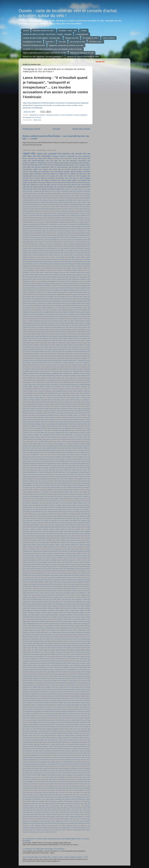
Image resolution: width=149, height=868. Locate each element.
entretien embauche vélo (30, 439)
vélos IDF (60, 810)
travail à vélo (47, 698)
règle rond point (45, 643)
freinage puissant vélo (66, 461)
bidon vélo (44, 303)
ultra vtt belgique (27, 703)
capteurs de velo (48, 338)
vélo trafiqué (87, 788)
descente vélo (27, 415)
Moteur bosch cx (85, 222)
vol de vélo (62, 185)
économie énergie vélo (56, 189)
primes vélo (55, 593)
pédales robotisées (53, 613)
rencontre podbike (70, 632)
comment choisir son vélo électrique (55, 367)
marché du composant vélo (52, 520)
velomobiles (83, 722)
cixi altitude (65, 360)
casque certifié (35, 343)
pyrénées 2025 (66, 606)
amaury (43, 268)
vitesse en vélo (38, 731)
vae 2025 (40, 185)
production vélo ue (65, 595)
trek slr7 (78, 698)
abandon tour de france (45, 248)
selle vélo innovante (62, 661)
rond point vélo (83, 637)
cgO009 (32, 349)
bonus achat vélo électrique (61, 316)
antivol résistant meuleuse (42, 275)
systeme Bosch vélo (52, 672)
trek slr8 (83, 698)
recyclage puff (54, 630)
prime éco (37, 593)
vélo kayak (87, 771)
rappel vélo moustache (42, 624)
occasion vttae (69, 562)
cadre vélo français (66, 330)
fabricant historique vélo (60, 444)
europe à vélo (61, 441)
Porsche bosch (27, 229)
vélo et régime (36, 768)
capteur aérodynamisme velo (43, 336)
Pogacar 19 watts (66, 226)
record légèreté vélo (50, 628)
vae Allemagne (84, 707)
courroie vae (87, 391)
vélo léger (50, 187)
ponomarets (75, 584)
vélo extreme (51, 768)
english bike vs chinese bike (74, 435)
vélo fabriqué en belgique (62, 768)
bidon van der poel (28, 303)
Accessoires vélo (84, 161)
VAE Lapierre (26, 242)
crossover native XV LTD (62, 398)
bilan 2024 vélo (67, 308)
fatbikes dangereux (52, 450)
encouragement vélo (49, 435)
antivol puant (80, 272)
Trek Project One (69, 240)
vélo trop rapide (48, 793)
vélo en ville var (76, 766)
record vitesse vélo (75, 628)
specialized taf (58, 665)
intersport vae (48, 492)
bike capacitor (86, 303)
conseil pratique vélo (58, 378)
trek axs (53, 698)
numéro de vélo (86, 560)
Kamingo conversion (42, 218)
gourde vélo (87, 470)
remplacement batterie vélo (43, 632)
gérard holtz (50, 479)
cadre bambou (57, 327)
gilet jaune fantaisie (62, 470)
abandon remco (86, 246)
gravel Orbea (62, 474)
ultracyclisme (36, 703)
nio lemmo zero (37, 553)
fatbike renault (34, 450)
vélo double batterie (65, 764)
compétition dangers (57, 373)
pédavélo (63, 615)
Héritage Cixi (84, 215)
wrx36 (32, 819)
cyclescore (35, 402)
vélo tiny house (43, 788)
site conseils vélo (69, 663)
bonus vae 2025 (79, 316)
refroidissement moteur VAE (68, 630)
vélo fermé (42, 187)
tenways (25, 678)
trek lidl (58, 698)
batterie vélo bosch (67, 297)
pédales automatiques (79, 608)
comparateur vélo (85, 367)
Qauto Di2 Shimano (36, 231)
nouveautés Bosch (60, 556)
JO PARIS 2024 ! (96, 42)
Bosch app (42, 200)
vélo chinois (74, 760)
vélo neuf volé (70, 779)
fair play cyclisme (78, 446)
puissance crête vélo (34, 606)
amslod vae (62, 268)
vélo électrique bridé (42, 801)
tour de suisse (78, 689)
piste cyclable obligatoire (60, 578)
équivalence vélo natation (60, 828)
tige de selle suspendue (79, 683)
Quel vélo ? (50, 42)
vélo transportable (60, 790)
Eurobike (51, 165)
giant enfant (84, 468)
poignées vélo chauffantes (30, 584)
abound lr (55, 248)
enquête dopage (35, 437)
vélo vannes (76, 793)
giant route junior (43, 470)
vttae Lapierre (59, 740)
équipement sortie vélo (73, 825)
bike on (49, 305)
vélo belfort (70, 753)
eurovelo (68, 441)
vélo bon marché (52, 755)
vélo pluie (77, 782)
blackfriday (64, 310)
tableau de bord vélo (53, 183)
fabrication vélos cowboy (30, 446)
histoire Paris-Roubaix (79, 481)
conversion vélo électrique (72, 387)
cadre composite (40, 330)
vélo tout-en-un (79, 788)
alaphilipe (88, 264)
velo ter (64, 722)
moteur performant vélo (29, 536)
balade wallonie (78, 292)
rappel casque (66, 180)
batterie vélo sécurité (79, 299)
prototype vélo (70, 602)
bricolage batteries (64, 323)
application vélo (45, 281)
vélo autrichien (52, 753)
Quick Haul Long (54, 231)
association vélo (68, 284)
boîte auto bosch (69, 321)
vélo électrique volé (66, 808)
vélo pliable (68, 187)
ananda (37, 270)
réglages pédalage (75, 650)
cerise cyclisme (86, 347)
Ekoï (61, 209)
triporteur (88, 698)
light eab (52, 503)
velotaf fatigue (74, 725)
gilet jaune (52, 470)
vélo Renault (40, 749)
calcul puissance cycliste (48, 332)
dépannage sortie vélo (71, 428)
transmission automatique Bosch (81, 694)
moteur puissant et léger (43, 536)
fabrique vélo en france (43, 446)
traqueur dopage (80, 696)
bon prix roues (79, 312)
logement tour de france (65, 509)
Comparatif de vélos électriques (78, 156)
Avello (24, 196)
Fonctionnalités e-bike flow (83, 211)
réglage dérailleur (56, 650)
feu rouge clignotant (68, 452)
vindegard (49, 729)
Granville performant (36, 215)
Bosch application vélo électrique (64, 200)
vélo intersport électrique (77, 771)
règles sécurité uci (85, 646)
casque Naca (26, 343)
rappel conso (76, 180)
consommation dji (40, 380)
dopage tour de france (57, 420)
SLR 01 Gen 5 (53, 233)
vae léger (47, 185)
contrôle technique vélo (47, 387)
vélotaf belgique (51, 817)
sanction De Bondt (34, 656)
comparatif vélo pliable (56, 369)
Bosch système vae (79, 200)
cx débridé (85, 400)
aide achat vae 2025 (39, 259)
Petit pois (36, 226)
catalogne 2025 (67, 347)
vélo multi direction (43, 779)
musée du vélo (65, 542)
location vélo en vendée (55, 507)
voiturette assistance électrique (53, 733)
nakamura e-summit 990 (63, 549)
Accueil (26, 30)
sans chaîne (51, 656)
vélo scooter (59, 786)
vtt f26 (75, 738)
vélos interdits (42, 189)
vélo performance (53, 782)
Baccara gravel (73, 198)
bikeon (39, 308)
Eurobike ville (38, 211)
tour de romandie (56, 689)
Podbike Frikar (56, 226)
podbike (87, 178)
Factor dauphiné (63, 211)
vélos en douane (51, 812)
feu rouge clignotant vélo (81, 452)
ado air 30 (49, 257)
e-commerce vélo (28, 433)
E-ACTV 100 (42, 165)
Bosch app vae (50, 200)
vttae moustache (34, 742)
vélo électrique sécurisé (41, 808)
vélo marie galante (67, 775)
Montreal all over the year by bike (38, 222)
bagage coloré (58, 290)
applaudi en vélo (77, 277)
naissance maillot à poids (57, 545)
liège (70, 505)
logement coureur (43, 509)
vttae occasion (43, 742)
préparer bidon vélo (73, 604)
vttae (46, 740)
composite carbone (78, 371)
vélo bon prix (61, 755)
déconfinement (67, 426)
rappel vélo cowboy (85, 621)
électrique (37, 825)
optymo (30, 564)
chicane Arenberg (78, 351)
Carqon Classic (77, 202)
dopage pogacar (29, 174)
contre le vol (50, 384)
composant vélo (57, 371)
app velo (88, 275)
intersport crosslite (79, 490)
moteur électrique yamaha (63, 540)
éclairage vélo (60, 821)
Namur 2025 (37, 224)
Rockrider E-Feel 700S (42, 233)
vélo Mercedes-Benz (78, 746)
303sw (47, 191)
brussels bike (44, 325)
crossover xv (26, 400)
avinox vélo (59, 288)
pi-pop (88, 575)
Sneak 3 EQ (56, 235)
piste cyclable (49, 578)
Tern (28, 237)
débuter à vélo (36, 426)
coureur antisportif (67, 115)
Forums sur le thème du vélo (34, 45)
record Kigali (75, 626)
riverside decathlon (33, 637)
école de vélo (68, 821)
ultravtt (42, 703)
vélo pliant (71, 782)
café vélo (83, 167)
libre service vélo (84, 501)
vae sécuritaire (66, 718)
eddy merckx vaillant (67, 433)
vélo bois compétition (32, 755)
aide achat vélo (49, 259)
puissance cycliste (46, 606)
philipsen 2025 (41, 575)
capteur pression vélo (74, 336)
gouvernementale (28, 472)
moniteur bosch (80, 529)
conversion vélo (59, 387)
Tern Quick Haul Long (36, 237)
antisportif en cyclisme (37, 115)
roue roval (54, 639)
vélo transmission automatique (46, 790)
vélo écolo (33, 189)
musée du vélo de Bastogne (78, 542)
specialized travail (68, 665)
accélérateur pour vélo (38, 253)
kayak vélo (42, 496)
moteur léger (75, 534)
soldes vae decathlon (30, 183)
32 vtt (51, 191)
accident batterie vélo (61, 251)
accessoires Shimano (77, 248)
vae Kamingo (47, 709)
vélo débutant (75, 764)
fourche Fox (87, 457)
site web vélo (78, 663)
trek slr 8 (73, 698)
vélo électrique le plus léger (79, 804)
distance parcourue (39, 417)
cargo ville (78, 341)
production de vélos (53, 595)
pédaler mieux (59, 608)
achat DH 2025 (59, 253)
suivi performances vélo (74, 670)
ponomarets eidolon (85, 584)
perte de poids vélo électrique (77, 573)
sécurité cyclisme (75, 672)
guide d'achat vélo (85, 477)
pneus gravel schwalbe (65, 580)
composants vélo (67, 371)
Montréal (52, 222)
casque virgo (48, 347)
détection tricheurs (70, 430)
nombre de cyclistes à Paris (68, 553)
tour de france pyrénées (34, 689)
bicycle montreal (32, 301)
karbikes (36, 496)
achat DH (51, 253)
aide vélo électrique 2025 (30, 262)
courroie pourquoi (67, 391)
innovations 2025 (49, 487)
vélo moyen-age (33, 779)
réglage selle (65, 650)
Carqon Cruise (86, 202)
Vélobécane (71, 244)
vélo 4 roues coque (68, 744)
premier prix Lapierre (47, 591)
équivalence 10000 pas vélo (44, 828)
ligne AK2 (64, 503)
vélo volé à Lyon (32, 795)
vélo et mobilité (27, 768)
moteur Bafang (59, 531)
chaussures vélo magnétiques (64, 351)
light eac (58, 503)
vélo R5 (34, 749)
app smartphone (68, 275)
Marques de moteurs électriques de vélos (83, 57)
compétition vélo (68, 373)
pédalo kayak (50, 615)
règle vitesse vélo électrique (79, 643)
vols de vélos (40, 735)
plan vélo (84, 578)
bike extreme (26, 305)
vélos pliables (26, 814)
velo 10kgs (87, 720)
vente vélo (81, 727)
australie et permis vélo (74, 286)
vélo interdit (66, 771)
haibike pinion (34, 481)
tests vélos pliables (60, 683)
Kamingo (70, 165)
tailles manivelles (59, 676)
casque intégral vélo (80, 345)
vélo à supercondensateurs (48, 797)
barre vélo (37, 294)
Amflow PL (33, 163)
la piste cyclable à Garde (57, 499)
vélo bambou (82, 158)
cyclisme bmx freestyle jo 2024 (76, 402)
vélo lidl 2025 (67, 773)
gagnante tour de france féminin (71, 463)
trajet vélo (37, 694)
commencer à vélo (39, 367)
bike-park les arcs (31, 308)
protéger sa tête (63, 604)
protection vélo (68, 154)
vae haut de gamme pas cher (75, 714)
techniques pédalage (76, 676)
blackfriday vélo (27, 312)
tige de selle (69, 683)
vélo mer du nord (41, 777)
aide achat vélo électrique (61, 259)
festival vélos (84, 450)
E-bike (39, 209)
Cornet (25, 207)
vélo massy (32, 777)
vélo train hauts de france (30, 790)
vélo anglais (34, 187)
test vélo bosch (81, 681)
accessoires (67, 248)
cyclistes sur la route (60, 406)
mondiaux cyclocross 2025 (51, 529)
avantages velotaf (85, 286)
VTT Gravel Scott (55, 242)
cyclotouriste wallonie (67, 409)
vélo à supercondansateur (33, 797)
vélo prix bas (84, 782)
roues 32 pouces (68, 639)
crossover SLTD (33, 398)
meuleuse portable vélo (45, 527)
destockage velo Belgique (46, 415)
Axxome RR (83, 196)
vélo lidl (61, 773)
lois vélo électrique (51, 512)
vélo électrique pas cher (72, 806)
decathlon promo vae (30, 413)
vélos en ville (59, 812)
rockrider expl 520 (62, 637)
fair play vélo (87, 446)
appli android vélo (28, 279)
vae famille (59, 714)
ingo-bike (64, 485)
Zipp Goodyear (49, 246)
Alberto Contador (52, 194)
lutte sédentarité (83, 514)
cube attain (47, 400)
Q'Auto (79, 229)
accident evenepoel (74, 251)
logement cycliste (53, 509)
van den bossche (50, 720)
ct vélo (42, 400)
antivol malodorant (71, 272)
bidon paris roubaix (71, 301)
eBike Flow (46, 174)
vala (38, 720)
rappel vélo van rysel (55, 624)
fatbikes (50, 158)
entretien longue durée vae (45, 439)
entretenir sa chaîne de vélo (70, 437)
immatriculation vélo (30, 176)
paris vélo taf (44, 569)
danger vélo (37, 171)
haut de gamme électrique (46, 481)
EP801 (46, 209)
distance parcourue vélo (52, 417)
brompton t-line (36, 325)
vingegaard (55, 729)
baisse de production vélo (30, 292)
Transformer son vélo (40, 240)
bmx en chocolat (44, 312)
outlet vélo (68, 564)
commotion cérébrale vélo (73, 367)
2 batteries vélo (37, 191)
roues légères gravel (49, 641)
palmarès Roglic (47, 566)
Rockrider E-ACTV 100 (29, 233)
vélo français (87, 768)
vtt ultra (28, 740)
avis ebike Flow (77, 288)
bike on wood (55, 305)
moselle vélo (45, 531)
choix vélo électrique (35, 358)
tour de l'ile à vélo (46, 689)
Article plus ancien (81, 129)
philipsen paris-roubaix (52, 575)
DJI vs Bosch (70, 207)
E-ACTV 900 (33, 209)
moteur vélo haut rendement (75, 536)
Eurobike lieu (87, 209)
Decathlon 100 (78, 207)
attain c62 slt (41, 286)
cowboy (59, 395)
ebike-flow (53, 433)
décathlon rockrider (57, 426)
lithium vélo (65, 505)
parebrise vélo (83, 566)
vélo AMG (76, 744)
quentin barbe (38, 619)
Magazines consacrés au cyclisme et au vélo (66, 45)
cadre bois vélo (73, 327)
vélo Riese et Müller (58, 749)
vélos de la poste (32, 812)
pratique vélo (62, 588)
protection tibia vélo (48, 602)
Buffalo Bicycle (45, 202)
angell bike (43, 270)
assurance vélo (66, 167)
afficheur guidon (86, 257)
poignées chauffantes (84, 582)
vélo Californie (44, 746)
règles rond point (52, 646)
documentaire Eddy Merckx (74, 417)
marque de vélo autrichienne (53, 523)
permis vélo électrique (61, 573)
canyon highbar (81, 334)
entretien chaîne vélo (84, 437)
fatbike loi (81, 448)
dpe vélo (34, 422)
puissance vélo (56, 606)
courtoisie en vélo (51, 395)
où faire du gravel (76, 564)
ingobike (69, 485)
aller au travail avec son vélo (50, 266)
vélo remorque (58, 784)
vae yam (27, 720)
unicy (65, 703)
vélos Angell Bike (45, 810)
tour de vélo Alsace (31, 692)
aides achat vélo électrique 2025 (78, 262)
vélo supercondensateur (36, 161)
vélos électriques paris (36, 817)
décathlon (38, 174)
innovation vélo (40, 487)
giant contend (76, 468)
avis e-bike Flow (67, 288)
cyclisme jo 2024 (59, 404)
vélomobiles (87, 808)
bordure (84, 319)
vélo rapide (50, 784)
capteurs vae (78, 338)
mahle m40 (63, 176)
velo (83, 720)
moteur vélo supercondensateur (37, 538)
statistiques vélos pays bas (71, 667)
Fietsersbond (71, 211)
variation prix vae (66, 720)
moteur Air (52, 531)
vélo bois (37, 156)
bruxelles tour (52, 325)
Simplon (43, 235)
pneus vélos (87, 580)
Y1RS (39, 246)
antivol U (42, 272)
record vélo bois (86, 628)
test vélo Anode (72, 681)
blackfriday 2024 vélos (74, 310)
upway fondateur (76, 703)
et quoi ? (36, 441)
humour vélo (80, 483)
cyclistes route (49, 406)
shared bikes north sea (35, 663)
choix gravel (84, 356)
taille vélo (41, 676)
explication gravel (76, 441)
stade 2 (56, 667)
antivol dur (62, 272)
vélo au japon (86, 751)
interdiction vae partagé (40, 490)
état (79, 828)
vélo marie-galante (78, 775)
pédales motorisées (41, 613)
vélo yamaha (55, 795)
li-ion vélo (76, 501)
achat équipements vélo (41, 255)
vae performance (83, 716)
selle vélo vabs (80, 661)
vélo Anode (30, 746)
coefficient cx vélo (73, 363)
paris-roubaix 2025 (61, 569)
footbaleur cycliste (60, 457)
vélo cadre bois (83, 755)
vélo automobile (44, 753)
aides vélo (57, 264)
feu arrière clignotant (33, 452)
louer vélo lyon (58, 514)
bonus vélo (87, 316)
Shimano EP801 (80, 233)
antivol (38, 272)
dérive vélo (51, 430)
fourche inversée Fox (50, 459)
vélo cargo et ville (74, 757)
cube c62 (53, 400)
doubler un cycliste (85, 420)
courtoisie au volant (40, 395)
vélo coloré (26, 762)
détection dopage (59, 430)
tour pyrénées (82, 692)
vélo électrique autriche (69, 799)
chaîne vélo (57, 169)
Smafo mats (49, 235)
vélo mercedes (59, 187)
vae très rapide (84, 718)
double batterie (75, 420)
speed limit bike (33, 667)
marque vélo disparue (67, 523)
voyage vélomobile (49, 735)
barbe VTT (31, 294)
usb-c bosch (30, 707)
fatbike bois (64, 448)
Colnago (66, 163)
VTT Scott (63, 242)
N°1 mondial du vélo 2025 (55, 224)
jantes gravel (51, 494)
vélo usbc (62, 793)
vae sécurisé (58, 718)
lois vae (43, 512)
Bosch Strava (35, 200)
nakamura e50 (74, 549)
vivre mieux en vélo (70, 731)
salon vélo (74, 654)
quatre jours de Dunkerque (61, 617)
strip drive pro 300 (53, 670)
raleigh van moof (85, 619)
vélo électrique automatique (54, 799)
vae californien (70, 711)
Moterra (57, 222)
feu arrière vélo (43, 452)
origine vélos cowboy (59, 564)
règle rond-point (54, 643)
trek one (62, 698)
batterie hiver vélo (44, 297)
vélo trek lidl (31, 793)
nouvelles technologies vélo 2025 (70, 560)
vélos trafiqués (66, 814)
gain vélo (70, 466)
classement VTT (73, 360)
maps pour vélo (80, 518)
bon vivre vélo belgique (68, 314)
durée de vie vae (82, 422)
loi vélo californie (35, 512)
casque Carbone (86, 341)
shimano (57, 158)
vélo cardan (54, 757)
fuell (37, 463)
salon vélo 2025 (82, 654)
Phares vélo (48, 226)
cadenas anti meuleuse (38, 327)
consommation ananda (84, 378)
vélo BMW (36, 746)
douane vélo (67, 420)
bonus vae (71, 316)
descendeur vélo (72, 413)
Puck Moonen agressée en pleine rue (65, 229)
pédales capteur (55, 610)
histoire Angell (57, 481)
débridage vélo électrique (57, 424)
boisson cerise (53, 312)
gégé (44, 479)
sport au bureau (49, 667)
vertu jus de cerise (31, 729)
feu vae (39, 455)
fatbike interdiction (73, 448)
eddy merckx (43, 158)
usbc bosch (37, 707)
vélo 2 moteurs (51, 744)
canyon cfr (65, 334)
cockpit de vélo (30, 363)
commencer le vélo (28, 367)
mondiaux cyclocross (36, 529)
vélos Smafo (83, 810)
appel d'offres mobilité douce (52, 277)
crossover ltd (50, 398)
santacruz (57, 656)
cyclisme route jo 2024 (79, 404)
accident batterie (50, 251)
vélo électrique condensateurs (73, 801)
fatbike (54, 174)
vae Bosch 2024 (39, 709)
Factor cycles (54, 211)
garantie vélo (47, 468)
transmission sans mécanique (67, 696)
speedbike (41, 667)
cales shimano (81, 332)
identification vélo (30, 485)
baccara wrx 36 (49, 290)
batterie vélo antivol (55, 297)
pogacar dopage (62, 582)
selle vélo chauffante (50, 661)
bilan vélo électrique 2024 (53, 310)
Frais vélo (33, 213)
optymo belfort (36, 564)
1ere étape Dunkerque (77, 189)
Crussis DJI (48, 207)
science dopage (80, 656)
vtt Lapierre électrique (56, 738)
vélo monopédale (59, 777)
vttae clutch (84, 740)
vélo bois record (42, 755)
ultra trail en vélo (81, 700)
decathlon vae (54, 413)
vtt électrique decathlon (37, 740)
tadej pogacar (58, 674)
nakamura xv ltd (83, 551)
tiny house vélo (37, 685)
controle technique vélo (72, 384)
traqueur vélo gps (30, 698)
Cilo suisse (51, 204)
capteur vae (37, 169)
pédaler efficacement (49, 608)
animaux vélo (62, 270)
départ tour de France (84, 428)
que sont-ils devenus (75, 617)
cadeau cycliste (60, 325)
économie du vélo (49, 823)
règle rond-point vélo (64, 643)
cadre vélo (48, 330)
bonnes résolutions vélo (39, 316)
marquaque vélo (27, 523)
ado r (54, 257)
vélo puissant (32, 784)
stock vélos (42, 183)
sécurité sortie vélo (39, 674)
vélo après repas (70, 751)
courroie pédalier (78, 391)
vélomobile (46, 156)
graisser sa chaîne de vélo (40, 472)
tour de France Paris (80, 685)
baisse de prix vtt (85, 290)
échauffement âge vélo (38, 821)
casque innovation (34, 345)
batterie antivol (78, 294)
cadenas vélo (49, 327)
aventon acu (36, 288)
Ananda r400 (70, 194)
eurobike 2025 (43, 441)
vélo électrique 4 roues (39, 799)
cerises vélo (26, 349)
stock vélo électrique (42, 670)
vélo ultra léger (52, 161)
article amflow (45, 284)
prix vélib (88, 593)
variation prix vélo (76, 720)
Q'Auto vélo (26, 231)
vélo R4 (29, 749)
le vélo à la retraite (36, 501)
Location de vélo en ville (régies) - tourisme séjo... (42, 38)
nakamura (68, 545)
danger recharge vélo (45, 411)
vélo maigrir (51, 775)
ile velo (43, 485)
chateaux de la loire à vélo (47, 351)
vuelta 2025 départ (60, 742)
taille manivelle (33, 676)
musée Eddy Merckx (55, 542)
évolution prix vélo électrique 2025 (75, 830)
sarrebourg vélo (71, 656)
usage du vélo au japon (64, 705)
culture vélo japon (75, 400)
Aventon (29, 196)
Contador (88, 204)
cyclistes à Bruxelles (72, 406)
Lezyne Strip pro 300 (32, 220)
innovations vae (59, 487)
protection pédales (37, 602)
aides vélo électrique (67, 264)
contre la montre (36, 382)
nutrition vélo (26, 562)
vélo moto (25, 779)
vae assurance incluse (77, 709)
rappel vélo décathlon (29, 624)
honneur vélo (42, 483)
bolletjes (73, 312)
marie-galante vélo (75, 520)
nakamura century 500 (29, 547)
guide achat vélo (65, 477)
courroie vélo (27, 171)
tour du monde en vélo (53, 692)
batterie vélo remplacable (34, 299)
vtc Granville (58, 735)
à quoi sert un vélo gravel (80, 819)
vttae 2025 (51, 740)
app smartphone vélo (79, 275)
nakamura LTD (75, 545)
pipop (43, 578)
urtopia (25, 705)
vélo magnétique (43, 775)
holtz (37, 483)
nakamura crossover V (54, 547)
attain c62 (35, 286)
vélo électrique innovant (63, 804)
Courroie (29, 207)
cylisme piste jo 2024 (79, 409)
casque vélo (42, 154)
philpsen (77, 575)
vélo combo (33, 762)
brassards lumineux (46, 323)
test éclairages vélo (39, 683)
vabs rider (43, 707)
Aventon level (48, 196)
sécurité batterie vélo (64, 672)
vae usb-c (54, 185)
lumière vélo (66, 514)
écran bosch (87, 823)
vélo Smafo (74, 749)
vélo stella (80, 786)
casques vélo (47, 169)
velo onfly (59, 722)
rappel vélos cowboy (67, 624)
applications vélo (54, 281)
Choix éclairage (43, 204)
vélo (28, 187)
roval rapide (29, 643)
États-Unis (37, 120)
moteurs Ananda (76, 540)
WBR (77, 244)
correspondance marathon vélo (32, 389)
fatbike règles (42, 450)
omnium (25, 564)
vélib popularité (83, 742)
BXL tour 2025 (64, 198)
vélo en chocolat (59, 766)
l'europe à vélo (68, 496)
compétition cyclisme (34, 373)
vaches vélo (60, 707)
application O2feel (85, 279)
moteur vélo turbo (51, 538)
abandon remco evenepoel (30, 248)
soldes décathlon (28, 665)
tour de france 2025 (68, 183)
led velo (59, 501)
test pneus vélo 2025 (42, 681)
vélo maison (58, 775)
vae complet (78, 711)
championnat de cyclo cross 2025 (68, 349)
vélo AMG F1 (84, 744)
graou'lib (34, 474)
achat (47, 253)
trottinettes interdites (28, 700)
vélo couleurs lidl (78, 762)
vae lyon (41, 716)
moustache (26, 542)
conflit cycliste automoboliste (46, 376)
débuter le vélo (27, 426)
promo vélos (53, 599)
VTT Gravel (47, 242)
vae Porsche (60, 709)
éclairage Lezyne (50, 821)
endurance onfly (60, 435)
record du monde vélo (38, 628)
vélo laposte (26, 773)
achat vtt (31, 255)
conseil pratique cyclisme (44, 378)
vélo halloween (35, 771)
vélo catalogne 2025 (33, 760)
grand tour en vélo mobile (66, 472)
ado (39, 257)
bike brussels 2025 (68, 303)
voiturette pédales (68, 733)
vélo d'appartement (33, 764)
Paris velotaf (26, 226)
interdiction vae (79, 487)
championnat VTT (40, 349)
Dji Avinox (87, 207)
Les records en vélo (77, 42)
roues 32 (60, 639)
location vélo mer (67, 507)
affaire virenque (76, 257)
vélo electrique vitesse (29, 766)
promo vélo (80, 597)
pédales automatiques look (42, 610)
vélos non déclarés (85, 812)
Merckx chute (83, 220)
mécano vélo (45, 545)
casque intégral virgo (57, 345)
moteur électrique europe (34, 540)
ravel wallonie (32, 626)
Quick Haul (45, 231)
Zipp (43, 246)
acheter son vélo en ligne (61, 255)
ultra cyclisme (72, 700)
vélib (24, 187)
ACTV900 (85, 191)
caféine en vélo (86, 330)
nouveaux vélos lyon (70, 558)
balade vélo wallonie (67, 292)
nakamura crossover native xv (70, 547)
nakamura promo (37, 551)
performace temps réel (52, 571)
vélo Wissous (86, 749)
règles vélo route (45, 648)
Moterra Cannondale (65, 222)
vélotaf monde (60, 817)
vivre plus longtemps (82, 731)
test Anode (42, 678)
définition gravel (47, 428)
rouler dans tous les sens (83, 641)
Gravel (64, 165)
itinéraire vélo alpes (28, 494)
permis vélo (51, 573)
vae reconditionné (32, 718)
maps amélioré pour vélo (68, 518)
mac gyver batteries (57, 516)
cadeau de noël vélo (85, 325)
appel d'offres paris (66, 277)
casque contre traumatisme (59, 343)
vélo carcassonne (46, 757)
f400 (28, 444)
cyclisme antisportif (80, 115)
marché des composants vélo (34, 520)
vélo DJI (51, 746)
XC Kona (34, 246)
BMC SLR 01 (32, 198)
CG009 (66, 202)
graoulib (47, 474)
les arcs (71, 501)
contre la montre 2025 (47, 382)
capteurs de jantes (37, 338)
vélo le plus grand (35, 773)
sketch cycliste (86, 663)
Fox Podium (26, 213)
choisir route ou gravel (29, 356)
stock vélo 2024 (31, 670)
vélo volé (26, 189)
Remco (25, 158)
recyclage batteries (28, 630)
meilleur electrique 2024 (62, 525)
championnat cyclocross (52, 349)
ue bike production (62, 700)
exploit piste (85, 441)
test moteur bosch (31, 681)
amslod (56, 268)
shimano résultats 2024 (57, 663)
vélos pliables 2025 (36, 814)
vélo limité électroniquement (80, 773)
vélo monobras (50, 777)
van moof (58, 720)
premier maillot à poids (34, 591)
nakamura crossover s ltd (37, 549)
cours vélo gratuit (28, 393)
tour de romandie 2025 (67, 689)
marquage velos (86, 520)
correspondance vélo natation (49, 389)
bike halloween (34, 305)
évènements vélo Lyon (36, 832)
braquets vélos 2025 (34, 323)
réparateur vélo (54, 652)
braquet (88, 321)
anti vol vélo (87, 270)
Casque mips (58, 163)
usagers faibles (75, 705)
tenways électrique (33, 678)
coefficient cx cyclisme (61, 363)
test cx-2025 (72, 678)
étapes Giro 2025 (72, 828)
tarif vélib (67, 676)
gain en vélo (50, 466)
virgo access (77, 729)
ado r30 (58, 257)
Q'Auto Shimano (86, 229)
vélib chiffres (75, 742)
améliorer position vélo (84, 268)
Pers (31, 226)
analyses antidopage (29, 270)
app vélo (38, 167)
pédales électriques (73, 613)
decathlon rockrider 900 (43, 413)
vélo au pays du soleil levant (31, 753)
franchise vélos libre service (35, 461)
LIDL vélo (80, 218)
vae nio (75, 716)
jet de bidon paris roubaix (75, 494)
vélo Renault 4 (48, 749)
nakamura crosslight (42, 547)
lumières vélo (74, 514)
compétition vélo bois (79, 373)
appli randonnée (58, 279)
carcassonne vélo (46, 341)
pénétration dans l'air (72, 615)
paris (89, 566)
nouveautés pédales (29, 558)
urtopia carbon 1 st (32, 705)
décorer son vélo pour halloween (32, 428)
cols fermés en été (62, 365)
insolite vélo (54, 176)
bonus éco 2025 (40, 319)
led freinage (53, 501)
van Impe (43, 720)
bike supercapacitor (74, 305)
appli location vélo (48, 279)
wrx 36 (28, 819)
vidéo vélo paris (41, 729)
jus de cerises (30, 496)
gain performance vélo (61, 466)
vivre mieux (61, 731)
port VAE (25, 586)
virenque (61, 729)
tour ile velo (74, 692)
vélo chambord (43, 760)
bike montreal (43, 305)
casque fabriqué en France (74, 343)
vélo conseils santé (54, 762)
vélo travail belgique (78, 790)
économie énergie (59, 823)
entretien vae (56, 439)
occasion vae (60, 562)
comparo (42, 371)
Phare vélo (42, 226)
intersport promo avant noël (35, 492)
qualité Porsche (30, 617)
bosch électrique (59, 321)
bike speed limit (63, 305)
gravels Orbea (38, 477)
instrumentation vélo (69, 487)
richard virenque (65, 635)
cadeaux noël (27, 327)
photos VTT (83, 575)
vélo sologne (73, 786)
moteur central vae (54, 534)
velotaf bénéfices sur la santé (51, 725)
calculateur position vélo (62, 332)
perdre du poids (41, 571)
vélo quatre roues (41, 784)
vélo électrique (71, 161)
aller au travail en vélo (65, 266)
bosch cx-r (26, 321)
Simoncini (38, 235)
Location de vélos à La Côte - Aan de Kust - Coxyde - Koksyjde (47, 34)
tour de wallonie (42, 692)
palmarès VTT (55, 566)
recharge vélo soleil (66, 626)
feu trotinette (33, 455)
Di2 (83, 207)
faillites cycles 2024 (56, 446)
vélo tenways (34, 788)
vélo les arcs (44, 773)
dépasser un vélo (43, 430)
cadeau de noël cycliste (72, 325)
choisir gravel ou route (72, 354)
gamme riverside (27, 468)
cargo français (70, 341)
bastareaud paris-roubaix (54, 294)
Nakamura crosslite (28, 224)
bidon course (61, 301)
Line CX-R (41, 220)
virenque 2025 (68, 729)
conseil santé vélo (71, 378)
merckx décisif (27, 527)
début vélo (80, 424)
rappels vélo (86, 180)
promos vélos (61, 599)
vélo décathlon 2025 (85, 764)
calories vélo (58, 334)
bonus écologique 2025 (62, 319)
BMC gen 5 (40, 198)
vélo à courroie (81, 795)
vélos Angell (36, 810)
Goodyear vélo (61, 213)
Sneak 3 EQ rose (65, 235)
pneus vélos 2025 (28, 582)
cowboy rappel (75, 395)
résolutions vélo (80, 652)
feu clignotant (52, 452)
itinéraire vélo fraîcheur (40, 494)
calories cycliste (36, 334)
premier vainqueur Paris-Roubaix (62, 591)
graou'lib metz (41, 474)
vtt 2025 (47, 738)
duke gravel (74, 422)
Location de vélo (82, 34)
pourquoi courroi (52, 586)
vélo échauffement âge (79, 797)
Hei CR (68, 215)
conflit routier (59, 376)
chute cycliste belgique (80, 358)
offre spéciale (86, 562)
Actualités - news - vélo (68, 30)
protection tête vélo (60, 602)
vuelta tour (68, 742)
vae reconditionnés (42, 718)
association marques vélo (56, 284)
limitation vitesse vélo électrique (32, 505)
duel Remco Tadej (57, 422)
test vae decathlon (62, 681)
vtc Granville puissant (69, 735)
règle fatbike (36, 643)
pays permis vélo (31, 571)
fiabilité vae (74, 174)
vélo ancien (61, 751)
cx (81, 400)
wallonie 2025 (73, 817)
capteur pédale (27, 338)
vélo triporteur (39, 793)
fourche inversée (39, 459)
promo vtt (74, 597)
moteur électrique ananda (73, 538)
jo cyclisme (86, 494)
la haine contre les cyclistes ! (81, 496)
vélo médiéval (53, 779)
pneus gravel (55, 580)
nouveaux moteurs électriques (54, 558)
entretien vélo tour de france (68, 439)
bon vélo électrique (80, 314)
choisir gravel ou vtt (85, 354)
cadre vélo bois (56, 330)
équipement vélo (85, 825)
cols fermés (39, 365)
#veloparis (67, 189)
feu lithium (59, 452)
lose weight (76, 512)
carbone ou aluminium (34, 341)
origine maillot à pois (47, 564)
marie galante (65, 520)
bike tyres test (83, 305)
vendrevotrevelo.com (52, 727)
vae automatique (27, 711)
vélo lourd (35, 775)
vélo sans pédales (33, 786)
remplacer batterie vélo (58, 632)
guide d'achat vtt (75, 477)
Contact (84, 30)
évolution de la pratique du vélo (45, 830)
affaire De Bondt (66, 257)
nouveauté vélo (50, 556)
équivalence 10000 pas (29, 828)
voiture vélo (40, 733)
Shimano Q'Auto (30, 235)
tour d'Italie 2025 (69, 685)
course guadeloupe (85, 393)
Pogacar (83, 165)
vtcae (37, 738)
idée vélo (38, 485)
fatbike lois (87, 448)
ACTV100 (79, 191)
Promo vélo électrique (48, 229)
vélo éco (88, 797)
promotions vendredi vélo (83, 599)
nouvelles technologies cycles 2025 (33, 560)
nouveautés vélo (40, 558)
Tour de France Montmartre (50, 237)
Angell (40, 163)
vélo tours (71, 788)
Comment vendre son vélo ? (44, 30)
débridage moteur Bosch (42, 424)
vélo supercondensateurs (81, 187)
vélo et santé (43, 768)
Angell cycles (78, 194)
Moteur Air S (76, 222)
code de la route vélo (48, 363)
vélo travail (69, 790)
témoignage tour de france (32, 117)
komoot (58, 496)
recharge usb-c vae (42, 626)
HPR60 (63, 215)
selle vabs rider (40, 661)
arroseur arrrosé (36, 284)
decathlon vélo (63, 413)
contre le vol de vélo (59, 384)
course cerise (61, 393)
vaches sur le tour (51, 707)
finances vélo (51, 457)
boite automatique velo (63, 312)
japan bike (58, 494)
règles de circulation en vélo (39, 646)
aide (32, 259)
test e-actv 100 (80, 678)
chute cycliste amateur (67, 358)
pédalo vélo (57, 615)
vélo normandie (78, 779)
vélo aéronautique (62, 753)
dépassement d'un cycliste (30, 430)
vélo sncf (66, 786)
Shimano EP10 (62, 233)
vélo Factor (57, 746)
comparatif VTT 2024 (29, 369)
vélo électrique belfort (29, 801)
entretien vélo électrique (83, 439)
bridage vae (82, 323)
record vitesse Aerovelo (63, 628)
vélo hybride (52, 771)
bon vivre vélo (57, 314)
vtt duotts (65, 738)
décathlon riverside (46, 426)
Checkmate (35, 204)
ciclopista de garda (41, 360)
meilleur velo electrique (84, 525)
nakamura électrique (48, 178)
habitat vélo (26, 481)
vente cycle (75, 727)
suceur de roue (63, 670)
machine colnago (67, 516)
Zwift (55, 246)
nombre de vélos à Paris (83, 553)
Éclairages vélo (67, 819)
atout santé (29, 286)
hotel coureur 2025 (59, 483)
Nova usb (44, 224)
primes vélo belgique (65, 593)
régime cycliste (39, 650)
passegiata (81, 569)
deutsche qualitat (59, 415)
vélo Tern (80, 749)
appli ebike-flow (38, 279)
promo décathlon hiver (43, 597)
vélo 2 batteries (42, 744)
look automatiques (61, 512)
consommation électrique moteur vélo (71, 380)
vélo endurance (86, 766)
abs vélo (61, 248)
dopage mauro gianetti (34, 420)
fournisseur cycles (70, 459)
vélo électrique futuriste (48, 804)
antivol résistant (30, 275)
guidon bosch (32, 479)
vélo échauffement (67, 797)
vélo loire (29, 775)
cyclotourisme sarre (54, 409)
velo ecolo (26, 722)
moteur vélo (64, 536)
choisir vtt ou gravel (56, 356)
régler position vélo (28, 652)
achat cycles (81, 253)
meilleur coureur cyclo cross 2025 (44, 525)
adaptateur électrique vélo (30, 257)
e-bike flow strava (80, 430)
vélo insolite (59, 771)
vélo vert (62, 161)
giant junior (34, 470)
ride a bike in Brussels (76, 635)
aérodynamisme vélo (34, 290)
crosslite (83, 395)
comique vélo (86, 365)
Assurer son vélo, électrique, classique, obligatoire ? (43, 57)
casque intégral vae (45, 345)
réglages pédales (85, 650)
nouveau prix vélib (40, 556)
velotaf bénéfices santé (35, 725)
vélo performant (63, 782)
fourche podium (61, 459)
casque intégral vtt (69, 345)
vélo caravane (37, 757)
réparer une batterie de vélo (67, 652)
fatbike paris (26, 450)
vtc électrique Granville (82, 735)
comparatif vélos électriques (31, 371)
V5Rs (89, 240)
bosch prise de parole (47, 321)
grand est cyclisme (53, 472)
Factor (48, 211)
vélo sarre (42, 786)
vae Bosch (31, 709)
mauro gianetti (30, 525)
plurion (88, 578)
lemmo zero (65, 501)
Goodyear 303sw (51, 213)
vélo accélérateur (28, 751)
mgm (53, 527)
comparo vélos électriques (81, 169)
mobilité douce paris (60, 527)
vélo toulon (65, 788)
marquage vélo (85, 176)
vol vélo (78, 185)
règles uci (37, 648)
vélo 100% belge (32, 744)
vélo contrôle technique (66, 762)
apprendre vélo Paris (66, 281)
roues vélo (73, 641)
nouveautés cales (85, 556)
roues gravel (29, 641)
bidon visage (37, 303)
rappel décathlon (40, 621)
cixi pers (68, 169)
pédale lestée (27, 608)
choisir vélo (65, 356)
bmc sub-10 (35, 312)
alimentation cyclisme (35, 266)
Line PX (77, 165)
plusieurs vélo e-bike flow (30, 580)
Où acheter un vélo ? (91, 38)
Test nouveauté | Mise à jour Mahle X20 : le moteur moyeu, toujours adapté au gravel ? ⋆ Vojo (55, 857)
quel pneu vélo (39, 180)
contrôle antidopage (85, 384)
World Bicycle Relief (84, 244)
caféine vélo (37, 332)
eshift (32, 441)
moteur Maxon (76, 531)
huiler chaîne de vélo (70, 483)
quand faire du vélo (47, 617)
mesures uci (34, 527)
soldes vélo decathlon (40, 665)
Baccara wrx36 (81, 198)
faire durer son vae (28, 448)
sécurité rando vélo (28, 674)
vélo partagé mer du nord (33, 782)
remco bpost (32, 632)
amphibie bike (50, 268)
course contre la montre (72, 393)
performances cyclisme (29, 573)
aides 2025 (40, 262)
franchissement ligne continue (51, 461)
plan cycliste (77, 578)
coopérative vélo (85, 387)
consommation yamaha (53, 380)
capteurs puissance (69, 338)
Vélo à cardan (64, 244)
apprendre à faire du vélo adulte (81, 281)
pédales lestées (75, 610)
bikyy (60, 308)
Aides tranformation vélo (40, 194)
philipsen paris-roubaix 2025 (66, 575)
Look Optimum (63, 220)
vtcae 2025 (41, 738)
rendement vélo (79, 632)
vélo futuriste (26, 771)
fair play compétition (67, 446)
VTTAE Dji (41, 244)
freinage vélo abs (85, 461)
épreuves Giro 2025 (59, 825)
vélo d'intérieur (43, 764)
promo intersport (54, 597)
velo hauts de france (44, 722)
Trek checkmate (78, 240)
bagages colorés (75, 290)
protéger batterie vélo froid (50, 604)
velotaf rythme (27, 727)
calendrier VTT (73, 332)
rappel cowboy (31, 621)
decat (62, 411)
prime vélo (30, 593)
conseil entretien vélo (29, 378)
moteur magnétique (85, 534)
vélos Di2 (53, 810)
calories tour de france (47, 334)
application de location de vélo (31, 281)
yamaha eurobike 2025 (56, 819)
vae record (51, 718)
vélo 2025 (59, 744)
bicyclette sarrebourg (51, 301)
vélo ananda (54, 751)
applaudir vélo (86, 277)
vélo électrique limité (42, 806)
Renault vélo (75, 231)
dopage (60, 171)
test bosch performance (52, 678)
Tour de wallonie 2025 (73, 237)
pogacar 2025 (53, 582)
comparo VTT (48, 371)
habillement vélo (73, 479)
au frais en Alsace (62, 286)
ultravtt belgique (59, 703)
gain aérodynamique (40, 466)
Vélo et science (109, 38)
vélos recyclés (58, 814)
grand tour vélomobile (80, 472)
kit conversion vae (51, 496)
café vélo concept (76, 330)
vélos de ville (41, 812)
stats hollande (83, 667)
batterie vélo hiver (78, 297)
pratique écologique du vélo (74, 588)
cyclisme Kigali (42, 402)
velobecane (69, 722)
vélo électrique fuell (35, 804)
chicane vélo (87, 351)
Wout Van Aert (27, 246)
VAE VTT (33, 242)
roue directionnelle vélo (35, 639)
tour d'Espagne (60, 685)
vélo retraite (66, 784)
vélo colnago (87, 760)
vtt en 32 (71, 738)
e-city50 (88, 430)
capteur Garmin (31, 336)
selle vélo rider (72, 661)
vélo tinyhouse (51, 788)
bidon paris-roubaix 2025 (83, 301)
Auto (89, 194)
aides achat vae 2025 (50, 262)
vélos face (67, 812)
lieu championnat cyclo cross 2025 (39, 503)
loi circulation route (77, 509)
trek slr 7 (67, 698)
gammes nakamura (38, 468)
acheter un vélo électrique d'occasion (79, 255)
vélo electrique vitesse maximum (45, 766)
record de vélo (27, 628)
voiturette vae (78, 733)
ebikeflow (58, 433)
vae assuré (87, 709)
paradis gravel (64, 566)
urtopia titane (41, 705)
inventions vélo (77, 492)
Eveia (44, 211)
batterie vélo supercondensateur (64, 299)
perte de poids (79, 178)
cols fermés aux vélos (50, 365)
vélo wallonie (48, 795)
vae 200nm (76, 707)
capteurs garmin (58, 338)
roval (24, 643)
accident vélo (33, 158)
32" (54, 191)
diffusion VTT (77, 415)
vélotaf (44, 817)
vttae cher (77, 740)
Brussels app (29, 202)
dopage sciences (45, 420)
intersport (71, 490)
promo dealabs (32, 597)
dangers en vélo (55, 411)
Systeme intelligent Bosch (81, 235)
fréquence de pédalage (29, 463)
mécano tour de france (31, 178)
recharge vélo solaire (54, 626)
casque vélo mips (57, 347)
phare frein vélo (32, 575)
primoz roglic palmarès (78, 593)
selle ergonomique (82, 659)
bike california (78, 303)
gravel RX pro (82, 474)
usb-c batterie (31, 185)
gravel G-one (54, 474)
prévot (26, 606)
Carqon (70, 202)
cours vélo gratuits (38, 393)
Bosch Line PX (48, 163)
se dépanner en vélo (35, 659)
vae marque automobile (51, 716)
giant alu (63, 468)
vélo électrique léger (56, 806)
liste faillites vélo (46, 505)
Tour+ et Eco (83, 237)
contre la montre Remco (39, 384)
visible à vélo (30, 731)
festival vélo (77, 450)
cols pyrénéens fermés (75, 365)
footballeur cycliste (71, 457)
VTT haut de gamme (80, 242)
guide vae (25, 479)
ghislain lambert (56, 468)
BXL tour (57, 198)
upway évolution (86, 703)
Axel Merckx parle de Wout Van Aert (63, 196)
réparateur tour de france (42, 652)
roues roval (66, 641)
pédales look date (85, 610)
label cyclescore (69, 499)
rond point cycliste (73, 637)
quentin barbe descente (49, 619)
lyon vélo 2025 (32, 516)
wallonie (67, 817)
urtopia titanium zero (51, 705)
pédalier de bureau (85, 613)
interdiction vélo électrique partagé (57, 490)
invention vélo (69, 492)
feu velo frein (46, 455)
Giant (38, 213)
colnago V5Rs (31, 365)
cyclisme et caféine (49, 404)
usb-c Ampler (83, 705)
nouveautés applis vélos (73, 556)
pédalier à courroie (40, 615)
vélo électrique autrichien (83, 799)
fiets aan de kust (33, 457)
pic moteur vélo (37, 578)
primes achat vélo (45, 593)
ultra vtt (88, 700)
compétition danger (45, 373)
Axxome (77, 196)
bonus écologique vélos (75, 319)
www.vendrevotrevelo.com (41, 819)
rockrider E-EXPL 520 (51, 637)
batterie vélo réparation (48, 299)
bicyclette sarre (41, 301)
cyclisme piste (68, 404)
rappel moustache (73, 621)
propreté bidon (27, 602)
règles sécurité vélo (28, 648)
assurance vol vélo (78, 284)
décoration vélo (76, 426)
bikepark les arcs (53, 308)
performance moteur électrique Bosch (69, 571)
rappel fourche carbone (61, 621)
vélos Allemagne (27, 810)
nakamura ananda (85, 545)
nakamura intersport (85, 549)
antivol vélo (30, 167)
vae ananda (68, 709)
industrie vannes (50, 485)
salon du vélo (67, 654)
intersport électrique (58, 492)
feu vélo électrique (61, 455)
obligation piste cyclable (49, 562)
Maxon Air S (75, 220)
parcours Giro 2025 (73, 566)
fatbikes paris (61, 450)
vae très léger (75, 718)
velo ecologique (33, 722)
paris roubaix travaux (29, 569)
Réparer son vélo (72, 38)
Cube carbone (56, 207)
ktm (62, 496)
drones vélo (40, 422)
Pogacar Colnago (76, 226)
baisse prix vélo (43, 292)
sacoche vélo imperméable (47, 654)
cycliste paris (41, 406)
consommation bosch (29, 380)
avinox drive (52, 288)
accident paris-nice (85, 251)
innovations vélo (43, 176)
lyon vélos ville (40, 516)
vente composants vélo (65, 727)
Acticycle (26, 163)
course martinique (28, 395)
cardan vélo (55, 341)
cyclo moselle (31, 409)
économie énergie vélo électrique (74, 823)
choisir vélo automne (74, 356)
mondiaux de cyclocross (67, 529)
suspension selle (41, 672)
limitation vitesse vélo (84, 503)
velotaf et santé (65, 725)
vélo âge (59, 797)
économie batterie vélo (37, 823)
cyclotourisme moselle (42, 409)
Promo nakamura (37, 229)
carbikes (25, 341)
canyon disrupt (72, 334)
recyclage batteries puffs (42, 630)
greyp (44, 477)
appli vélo (65, 279)
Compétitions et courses (32, 42)
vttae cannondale (68, 740)
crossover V (42, 398)
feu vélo (53, 455)
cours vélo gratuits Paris (50, 393)
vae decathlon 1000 (36, 714)
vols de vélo (32, 735)
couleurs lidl (74, 389)
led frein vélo (46, 501)
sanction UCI (43, 656)
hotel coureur (50, 483)
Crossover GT (36, 207)
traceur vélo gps (30, 694)
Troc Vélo (62, 42)
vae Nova (54, 709)
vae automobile (37, 711)
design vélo (35, 415)
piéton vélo (70, 578)
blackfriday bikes (86, 310)
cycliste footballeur (32, 406)
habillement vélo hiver (84, 479)
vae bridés (63, 711)
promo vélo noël (44, 599)
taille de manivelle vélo (79, 674)
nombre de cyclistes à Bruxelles (51, 553)
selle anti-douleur (47, 659)
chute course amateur (47, 358)
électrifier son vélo (28, 825)
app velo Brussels (28, 277)
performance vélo (85, 571)
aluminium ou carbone (34, 268)
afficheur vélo (26, 259)
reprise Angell (35, 635)
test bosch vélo (63, 678)
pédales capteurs (65, 610)
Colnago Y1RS (58, 204)
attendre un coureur (51, 286)
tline (42, 685)
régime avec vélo (72, 648)
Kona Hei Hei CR (72, 218)
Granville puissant (47, 215)
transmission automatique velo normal (33, 696)
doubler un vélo (27, 422)
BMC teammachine (49, 198)
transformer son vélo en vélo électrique (61, 694)
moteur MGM (68, 531)
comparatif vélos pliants (84, 369)
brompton (75, 167)
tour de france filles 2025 (74, 687)
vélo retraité (73, 784)
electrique (30, 435)
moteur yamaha (61, 538)
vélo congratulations (42, 762)
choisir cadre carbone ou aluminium (54, 354)
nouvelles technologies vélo (52, 560)
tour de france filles (61, 687)
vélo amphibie (46, 751)
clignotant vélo (82, 360)
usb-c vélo (64, 158)
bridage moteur (74, 323)
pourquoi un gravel (38, 588)
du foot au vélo (48, 422)
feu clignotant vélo (63, 174)
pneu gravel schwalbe (44, 580)
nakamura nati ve (28, 551)
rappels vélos (77, 624)
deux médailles (69, 415)
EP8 (43, 209)
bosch (89, 319)
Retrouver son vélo (85, 231)
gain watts (76, 466)
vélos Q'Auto (75, 810)
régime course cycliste (84, 648)
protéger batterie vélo (36, 604)
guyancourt (40, 479)
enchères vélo (38, 435)
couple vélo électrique (45, 391)
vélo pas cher (44, 782)
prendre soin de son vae (78, 591)
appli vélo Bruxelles (74, 279)
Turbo (85, 240)
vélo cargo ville (83, 757)
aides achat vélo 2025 (62, 262)
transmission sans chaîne (51, 696)
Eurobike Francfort (68, 209)
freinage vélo (76, 461)
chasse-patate (35, 351)
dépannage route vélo (58, 428)
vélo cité (80, 760)
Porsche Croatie (86, 226)
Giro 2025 (43, 213)
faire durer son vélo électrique (43, 448)
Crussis (42, 207)
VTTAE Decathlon (32, 244)
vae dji (44, 714)
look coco (70, 512)
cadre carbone (82, 327)
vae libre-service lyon (32, 716)
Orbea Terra (74, 224)
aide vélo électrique (85, 259)
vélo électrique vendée (54, 808)
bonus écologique (50, 319)
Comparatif (66, 204)
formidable (80, 457)
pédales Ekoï (68, 608)
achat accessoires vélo (70, 253)
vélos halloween (74, 812)
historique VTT (31, 483)
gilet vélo (80, 470)
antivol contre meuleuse (52, 272)
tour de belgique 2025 (34, 687)
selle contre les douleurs (69, 659)
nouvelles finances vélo (83, 558)
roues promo (59, 641)
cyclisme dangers (38, 404)
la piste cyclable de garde (42, 499)
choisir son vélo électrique (43, 356)
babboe (42, 290)
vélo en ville (68, 766)
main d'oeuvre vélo (32, 518)
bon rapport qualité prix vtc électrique (42, 314)
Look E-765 (48, 220)
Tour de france (63, 237)
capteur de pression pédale (60, 336)
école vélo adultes (85, 821)
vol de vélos (71, 185)
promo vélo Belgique (32, 599)
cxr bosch (29, 402)
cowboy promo (66, 395)
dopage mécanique (83, 171)
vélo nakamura (61, 779)
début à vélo (87, 424)
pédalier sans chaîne (29, 615)
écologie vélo (26, 823)
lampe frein (77, 499)
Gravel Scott (57, 215)
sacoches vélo (59, 654)
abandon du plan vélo (63, 246)
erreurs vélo (26, 441)
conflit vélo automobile (69, 376)
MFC (69, 220)
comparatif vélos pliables (70, 369)
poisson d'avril (42, 584)
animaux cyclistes (52, 270)
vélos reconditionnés (48, 814)
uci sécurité (53, 700)
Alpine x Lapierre (62, 194)
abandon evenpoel (75, 246)
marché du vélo (73, 176)
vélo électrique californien (56, 801)
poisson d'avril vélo (51, 584)
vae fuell (64, 714)
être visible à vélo (47, 832)
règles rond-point (62, 646)
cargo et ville (62, 341)
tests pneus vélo (50, 683)
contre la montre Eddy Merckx (62, 382)
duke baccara (66, 422)
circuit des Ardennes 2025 (55, 360)
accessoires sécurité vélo (37, 251)
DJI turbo (63, 207)
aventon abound (27, 288)
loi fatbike (86, 509)
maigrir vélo (76, 516)
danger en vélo (34, 411)
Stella (72, 235)
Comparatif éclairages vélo (77, 204)
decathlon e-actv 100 (49, 171)
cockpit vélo (38, 363)
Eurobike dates (78, 209)
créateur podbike (35, 400)
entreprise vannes (56, 437)
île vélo (54, 832)
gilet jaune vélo (85, 174)
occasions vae (78, 562)
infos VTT (58, 485)
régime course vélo (28, 650)
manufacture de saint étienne (53, 518)
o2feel (32, 562)
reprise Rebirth (43, 635)
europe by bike (52, 441)
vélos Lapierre (67, 810)
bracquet (77, 321)
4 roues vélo (72, 191)
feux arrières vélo (72, 455)
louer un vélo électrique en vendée (43, 514)
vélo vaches (69, 793)
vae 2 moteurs (68, 707)
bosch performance (35, 321)
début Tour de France (70, 424)
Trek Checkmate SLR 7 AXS (55, 240)
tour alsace (52, 685)
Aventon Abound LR (38, 196)
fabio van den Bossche (45, 444)
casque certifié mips (45, 343)
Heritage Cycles (75, 215)
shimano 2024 (46, 663)
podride (46, 582)
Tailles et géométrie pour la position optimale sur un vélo (44, 53)
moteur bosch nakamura (41, 534)
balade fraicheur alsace (54, 292)
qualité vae (38, 617)
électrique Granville (47, 825)
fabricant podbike (85, 444)
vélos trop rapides (75, 814)
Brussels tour (37, 202)
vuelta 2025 (51, 742)
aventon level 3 (44, 288)
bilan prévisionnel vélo (39, 310)
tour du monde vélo (65, 692)
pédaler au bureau (37, 608)
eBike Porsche (45, 433)
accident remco (27, 253)
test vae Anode (52, 681)
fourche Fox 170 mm (28, 459)
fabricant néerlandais (74, 444)
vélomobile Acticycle (78, 808)
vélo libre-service (53, 773)
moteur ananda (30, 534)
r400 (58, 619)
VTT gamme (70, 242)
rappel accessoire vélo (53, 180)
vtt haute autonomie (83, 738)
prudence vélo (28, 180)
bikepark (44, 308)
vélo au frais (79, 751)
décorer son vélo (85, 426)
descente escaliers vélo (84, 413)
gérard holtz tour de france (61, 479)
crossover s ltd (86, 398)
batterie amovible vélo (67, 294)
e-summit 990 (37, 433)
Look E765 (55, 220)
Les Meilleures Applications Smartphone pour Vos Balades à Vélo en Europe (52, 49)
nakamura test (74, 551)
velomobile (76, 722)
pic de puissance (27, 578)
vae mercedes (62, 716)
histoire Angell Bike (67, 481)
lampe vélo (83, 499)
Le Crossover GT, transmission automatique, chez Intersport (44, 849)
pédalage (88, 606)
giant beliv (69, 468)
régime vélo (47, 650)
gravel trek (31, 477)
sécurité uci (48, 674)
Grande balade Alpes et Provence (76, 213)
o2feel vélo (38, 562)
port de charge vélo (34, 586)
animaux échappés (71, 270)
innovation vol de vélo (29, 487)
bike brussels (59, 303)
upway (69, 703)
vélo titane (59, 788)
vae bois (57, 711)
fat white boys (56, 448)
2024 (44, 191)
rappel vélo (29, 153)
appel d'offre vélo (38, 277)
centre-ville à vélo (76, 347)
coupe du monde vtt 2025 (30, 391)
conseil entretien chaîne (83, 376)
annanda (80, 270)
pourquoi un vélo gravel (51, 588)
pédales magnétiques (29, 613)
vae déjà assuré (51, 714)
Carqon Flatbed (27, 204)
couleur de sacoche (64, 389)
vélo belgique (84, 753)
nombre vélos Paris (28, 556)
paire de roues (38, 566)
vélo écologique (27, 799)
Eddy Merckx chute (54, 209)
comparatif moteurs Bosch (42, 369)
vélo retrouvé (81, 784)
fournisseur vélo (80, 459)
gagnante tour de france (55, 463)
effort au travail (86, 433)
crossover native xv (75, 398)
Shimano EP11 (71, 233)
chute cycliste (57, 358)
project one (74, 595)
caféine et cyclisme (28, 332)
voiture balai (33, 733)
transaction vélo (45, 694)
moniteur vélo (37, 531)
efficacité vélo (77, 433)
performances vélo (42, 573)
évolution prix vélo (59, 830)
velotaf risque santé (85, 725)
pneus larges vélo (78, 580)
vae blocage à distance (48, 711)
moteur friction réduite (65, 534)
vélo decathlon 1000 (53, 764)
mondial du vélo (80, 527)
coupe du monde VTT (84, 389)
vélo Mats (69, 746)
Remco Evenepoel (65, 231)
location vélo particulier (79, 507)
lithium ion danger (56, 505)
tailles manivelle (49, 676)
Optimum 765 (67, 224)
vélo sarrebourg (50, 786)
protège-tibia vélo (80, 602)
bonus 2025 (49, 316)
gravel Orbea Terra (72, 474)
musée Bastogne (44, 542)
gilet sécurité (72, 470)
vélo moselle (76, 777)
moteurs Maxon (86, 540)
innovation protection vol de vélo (81, 485)
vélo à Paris (73, 795)
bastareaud (43, 294)
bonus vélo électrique (29, 319)
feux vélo (80, 455)
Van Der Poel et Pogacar (52, 244)
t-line (53, 674)
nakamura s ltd (66, 551)
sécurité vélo (81, 154)
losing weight (83, 512)
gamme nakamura (85, 466)
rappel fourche (50, 621)
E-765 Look (26, 209)
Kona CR (64, 218)
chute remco (32, 360)
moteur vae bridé (55, 536)
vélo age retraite (37, 751)
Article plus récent (31, 129)
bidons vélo (51, 303)
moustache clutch (34, 542)
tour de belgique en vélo (48, 687)
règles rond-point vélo (73, 646)
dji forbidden (62, 417)
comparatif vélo (54, 154)
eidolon (25, 435)
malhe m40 (41, 518)
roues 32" (75, 639)
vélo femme (80, 768)
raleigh (78, 619)
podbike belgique (39, 582)
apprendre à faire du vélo (51, 167)
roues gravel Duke (38, 641)
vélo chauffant (66, 760)
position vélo (43, 586)
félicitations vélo (43, 463)
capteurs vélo (86, 338)
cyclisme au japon (63, 402)
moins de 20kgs (71, 527)
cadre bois (65, 327)
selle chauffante (57, 659)
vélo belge (77, 753)
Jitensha (33, 218)
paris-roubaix (52, 569)
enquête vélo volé (45, 437)
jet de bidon (64, 494)
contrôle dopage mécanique (31, 387)
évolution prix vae (85, 828)
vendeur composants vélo (38, 727)
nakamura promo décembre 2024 (52, 551)
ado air (43, 257)
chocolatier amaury (38, 354)
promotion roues (70, 599)
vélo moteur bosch (85, 777)
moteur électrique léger (48, 540)
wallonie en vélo (82, 817)
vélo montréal (68, 777)
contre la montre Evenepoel (79, 382)
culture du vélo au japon (63, 400)
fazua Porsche (69, 450)
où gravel (84, 564)
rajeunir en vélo (71, 619)
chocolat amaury (27, 354)
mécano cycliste (36, 545)
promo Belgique (82, 595)
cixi (63, 169)
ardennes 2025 (27, 284)
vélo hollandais (44, 771)
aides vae (51, 264)
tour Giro (46, 685)
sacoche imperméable (33, 654)
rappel (24, 621)
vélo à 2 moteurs (64, 795)
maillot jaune (83, 516)
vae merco (70, 716)
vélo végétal (40, 795)
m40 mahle (48, 516)
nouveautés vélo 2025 (64, 178)
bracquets (83, 321)
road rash (42, 637)
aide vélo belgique (74, 259)
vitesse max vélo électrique (50, 731)
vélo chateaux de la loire (55, 760)
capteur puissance (85, 336)
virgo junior (84, 729)
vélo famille (73, 768)
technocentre (87, 676)
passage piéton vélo (72, 569)
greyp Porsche (50, 477)
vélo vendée (84, 793)
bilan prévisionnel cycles (80, 308)
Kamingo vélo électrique (55, 218)
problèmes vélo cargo (41, 595)
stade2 (61, 667)
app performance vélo (56, 275)
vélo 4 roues (73, 158)
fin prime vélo (43, 457)
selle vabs (32, 661)
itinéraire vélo (86, 492)
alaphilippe (26, 266)
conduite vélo (34, 376)
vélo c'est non (75, 755)
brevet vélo (55, 323)
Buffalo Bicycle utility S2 (57, 202)
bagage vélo (66, 290)
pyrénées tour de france (77, 606)
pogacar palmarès (72, 582)
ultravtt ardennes (49, 703)
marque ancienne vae (38, 523)
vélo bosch (68, 755)
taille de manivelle (67, 674)
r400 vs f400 (63, 619)
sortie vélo (50, 665)
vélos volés (84, 814)
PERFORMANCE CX (84, 224)
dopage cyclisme (70, 171)
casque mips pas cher (38, 347)
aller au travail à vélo (78, 266)
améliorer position (71, 268)
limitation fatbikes (72, 503)
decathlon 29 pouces (70, 411)
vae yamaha (33, 720)
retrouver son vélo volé (54, 635)
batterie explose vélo (32, 297)
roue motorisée (47, 639)
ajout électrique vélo (79, 264)
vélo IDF (63, 746)
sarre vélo (63, 656)
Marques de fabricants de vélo (82, 53)
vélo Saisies (67, 749)
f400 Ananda (34, 444)
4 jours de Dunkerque (62, 191)
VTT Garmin (40, 242)
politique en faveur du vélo (64, 584)
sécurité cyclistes (85, 672)
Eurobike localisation (29, 211)
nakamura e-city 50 (50, 549)
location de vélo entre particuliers (38, 507)
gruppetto (58, 477)
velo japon (53, 722)
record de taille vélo (85, 626)
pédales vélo (63, 613)
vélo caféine (29, 757)
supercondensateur (31, 672)
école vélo (76, 821)
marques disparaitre (79, 523)
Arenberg (85, 194)
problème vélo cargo (29, 595)
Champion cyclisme (53, 115)
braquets (25, 323)
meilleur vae (73, 525)
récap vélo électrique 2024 (59, 648)
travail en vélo (39, 698)
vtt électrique (86, 185)
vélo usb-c (56, 793)
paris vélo (38, 569)
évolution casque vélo (29, 830)
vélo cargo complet (63, 757)
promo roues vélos (65, 597)
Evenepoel (58, 165)
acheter (51, 255)
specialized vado (78, 665)
